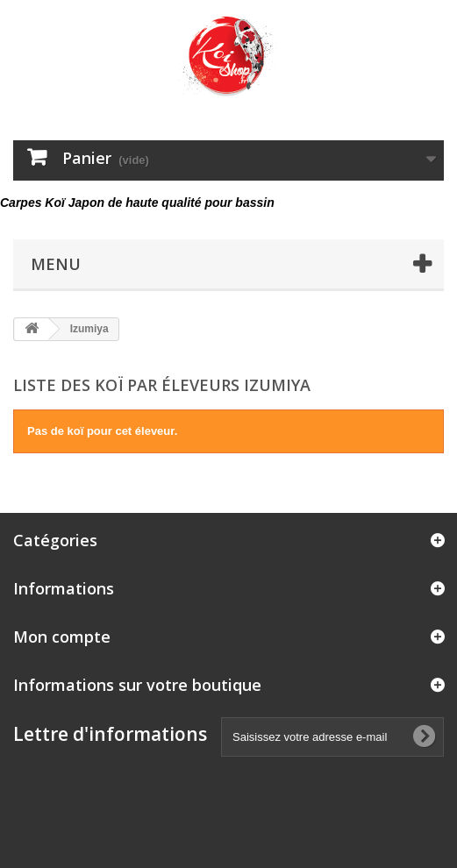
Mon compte (62, 637)
